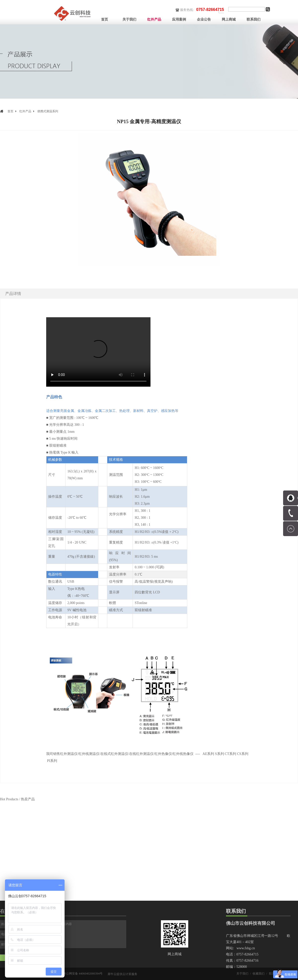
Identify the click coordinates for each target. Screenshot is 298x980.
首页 (105, 19)
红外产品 (25, 111)
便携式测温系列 (48, 111)
